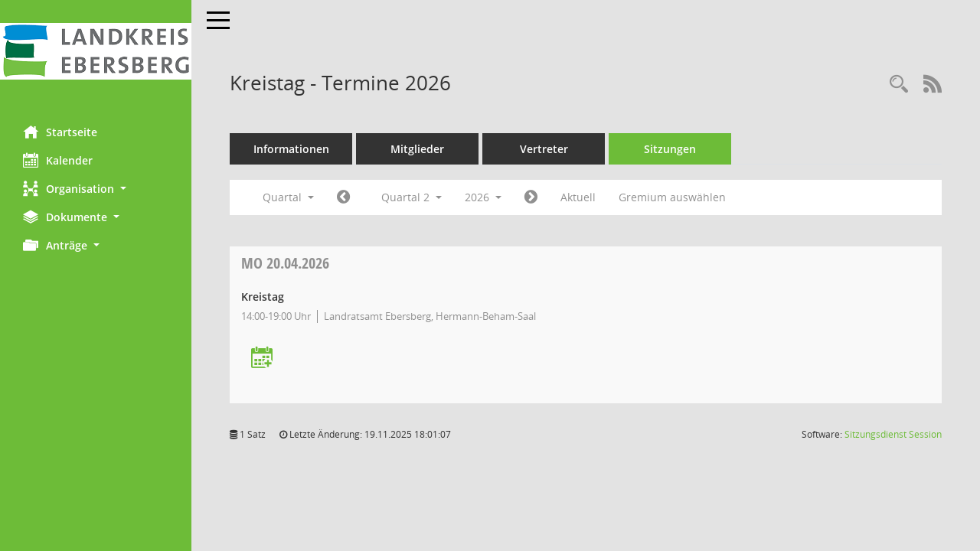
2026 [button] (483, 197)
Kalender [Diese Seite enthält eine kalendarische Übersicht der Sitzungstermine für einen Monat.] (58, 160)
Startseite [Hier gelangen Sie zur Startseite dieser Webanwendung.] (60, 132)
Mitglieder (417, 149)
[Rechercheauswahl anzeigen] (899, 85)
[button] (96, 189)
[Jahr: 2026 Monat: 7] (531, 197)
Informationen (291, 149)
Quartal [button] (288, 197)
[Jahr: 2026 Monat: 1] (343, 197)
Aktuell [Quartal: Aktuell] (578, 197)
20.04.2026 (285, 263)
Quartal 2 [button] (412, 197)
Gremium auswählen (672, 197)
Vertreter (544, 149)
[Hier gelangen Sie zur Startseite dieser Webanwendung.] (96, 51)
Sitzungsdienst (893, 434)
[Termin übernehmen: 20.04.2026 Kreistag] (262, 359)
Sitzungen (670, 149)
